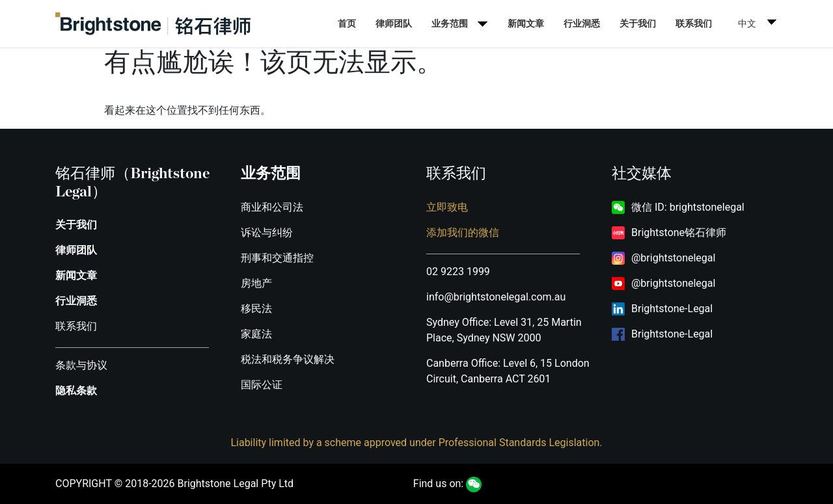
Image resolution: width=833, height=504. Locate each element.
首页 (347, 23)
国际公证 (262, 385)
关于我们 (638, 23)
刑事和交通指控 (277, 258)
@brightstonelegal (673, 258)
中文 (747, 23)
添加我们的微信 (463, 232)
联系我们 (694, 23)
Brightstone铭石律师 (679, 232)
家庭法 (256, 334)
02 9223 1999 (458, 272)
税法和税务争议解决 (288, 359)
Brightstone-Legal (672, 309)
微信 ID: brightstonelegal (688, 207)
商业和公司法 (272, 207)
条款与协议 (81, 365)
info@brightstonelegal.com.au (496, 297)
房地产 (256, 283)
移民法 (256, 309)
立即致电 (447, 207)
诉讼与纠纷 (267, 232)
